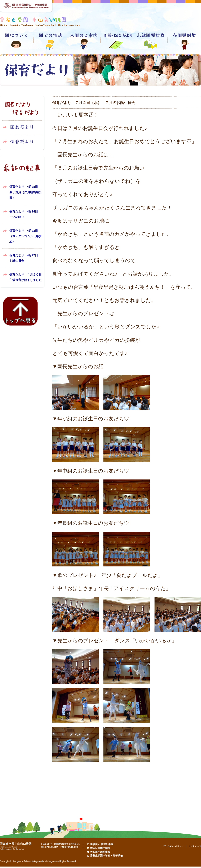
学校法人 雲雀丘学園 (102, 844)
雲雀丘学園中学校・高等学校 (106, 856)
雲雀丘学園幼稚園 (100, 852)
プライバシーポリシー (173, 846)
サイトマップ (195, 846)
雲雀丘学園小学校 (100, 848)
